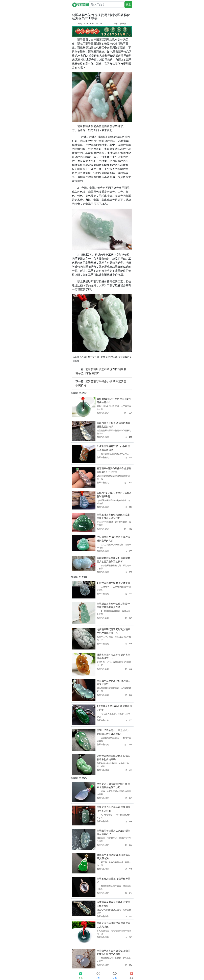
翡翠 (80, 40)
